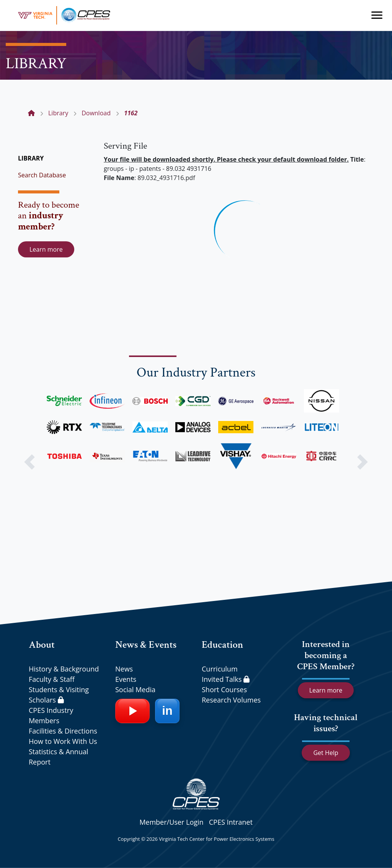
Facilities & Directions (63, 731)
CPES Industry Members (51, 715)
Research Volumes (231, 700)
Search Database (42, 175)
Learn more (46, 249)
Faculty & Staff (52, 679)
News (124, 669)
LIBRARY (31, 158)
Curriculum (220, 669)
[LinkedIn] (167, 711)
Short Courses (224, 689)
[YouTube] (132, 711)
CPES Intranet (231, 822)
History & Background (64, 669)
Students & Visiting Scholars (59, 695)
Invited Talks (226, 679)
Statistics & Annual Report (59, 757)
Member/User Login (171, 822)
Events (126, 679)
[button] (29, 462)
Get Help (326, 753)
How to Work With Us (63, 741)
